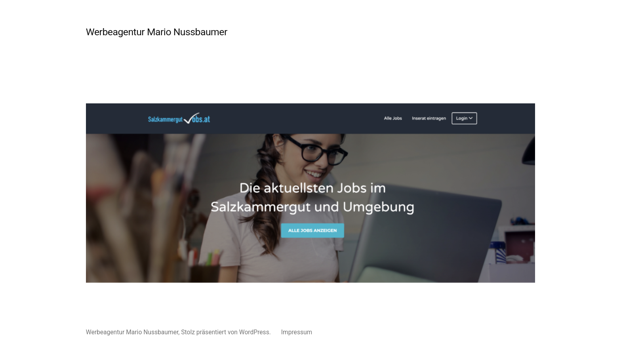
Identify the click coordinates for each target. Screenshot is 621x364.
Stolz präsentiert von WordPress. (227, 332)
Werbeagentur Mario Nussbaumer (157, 32)
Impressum (297, 332)
